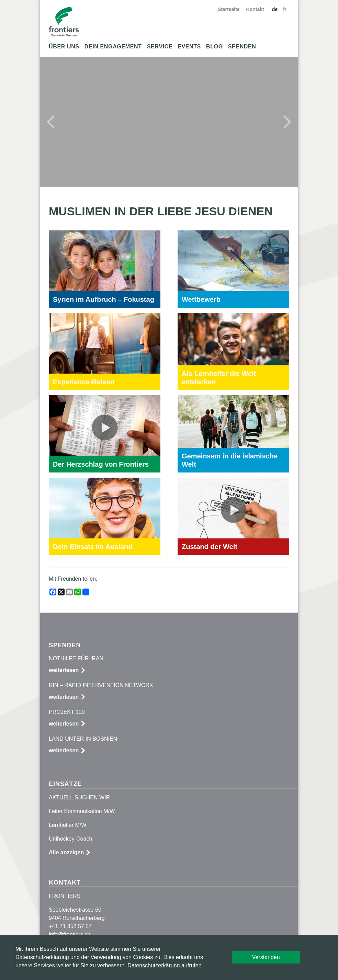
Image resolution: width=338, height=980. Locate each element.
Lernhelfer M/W (67, 825)
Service (160, 47)
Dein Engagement (113, 47)
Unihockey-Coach (70, 839)
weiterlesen (64, 670)
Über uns (64, 47)
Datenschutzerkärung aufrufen (164, 965)
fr (285, 9)
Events (189, 47)
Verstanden (266, 957)
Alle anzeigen (66, 852)
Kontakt (255, 9)
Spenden (242, 47)
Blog (215, 47)
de (275, 9)
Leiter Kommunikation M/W (82, 811)
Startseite (229, 9)
